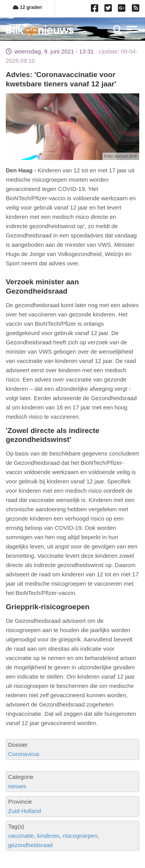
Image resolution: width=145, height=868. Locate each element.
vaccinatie (21, 836)
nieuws (17, 786)
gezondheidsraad (30, 845)
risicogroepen (80, 836)
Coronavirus (24, 754)
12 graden (27, 7)
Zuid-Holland (25, 811)
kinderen (48, 836)
